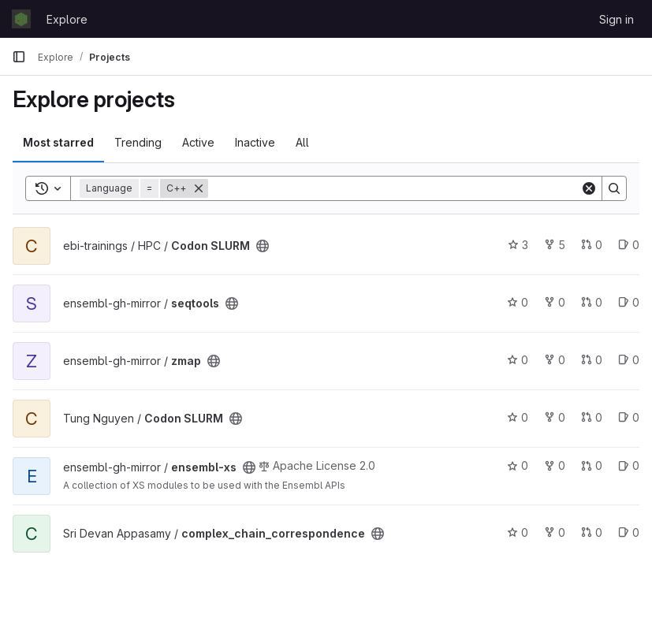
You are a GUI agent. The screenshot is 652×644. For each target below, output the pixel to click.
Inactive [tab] (255, 142)
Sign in (617, 19)
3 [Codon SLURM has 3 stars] (518, 245)
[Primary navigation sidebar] (19, 57)
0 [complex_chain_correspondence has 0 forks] (555, 532)
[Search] (394, 188)
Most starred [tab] (58, 142)
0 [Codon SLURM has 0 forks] (555, 417)
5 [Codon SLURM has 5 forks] (555, 245)
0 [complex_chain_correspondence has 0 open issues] (629, 532)
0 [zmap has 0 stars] (518, 360)
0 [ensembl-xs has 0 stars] (518, 465)
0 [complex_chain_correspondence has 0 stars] (518, 532)
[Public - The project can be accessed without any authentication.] (263, 246)
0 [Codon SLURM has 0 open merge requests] (592, 245)
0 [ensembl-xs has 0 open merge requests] (592, 465)
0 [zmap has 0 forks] (555, 360)
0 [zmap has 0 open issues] (629, 360)
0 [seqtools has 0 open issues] (629, 302)
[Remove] (199, 188)
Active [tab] (198, 142)
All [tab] (302, 142)
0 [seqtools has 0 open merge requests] (592, 302)
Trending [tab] (138, 142)
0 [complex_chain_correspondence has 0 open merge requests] (592, 532)
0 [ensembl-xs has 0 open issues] (629, 465)
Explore (67, 19)
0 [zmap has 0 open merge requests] (592, 360)
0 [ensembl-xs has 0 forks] (555, 465)
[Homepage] (21, 19)
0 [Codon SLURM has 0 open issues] (629, 245)
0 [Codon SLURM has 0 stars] (518, 417)
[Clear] (589, 188)
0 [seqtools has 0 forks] (555, 302)
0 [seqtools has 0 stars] (518, 302)
